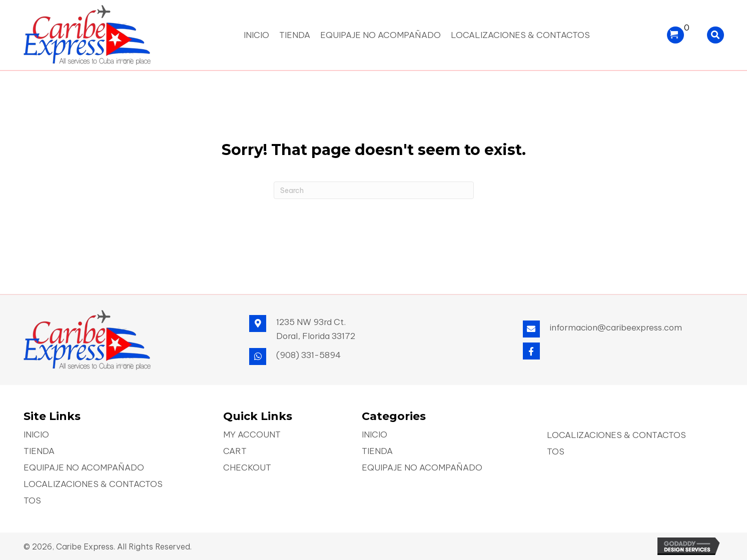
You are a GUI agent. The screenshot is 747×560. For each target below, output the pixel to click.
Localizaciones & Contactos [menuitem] (93, 485)
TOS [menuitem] (32, 501)
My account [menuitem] (252, 435)
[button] (531, 351)
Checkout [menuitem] (247, 468)
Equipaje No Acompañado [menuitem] (84, 468)
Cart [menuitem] (235, 452)
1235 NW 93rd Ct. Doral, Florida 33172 (316, 329)
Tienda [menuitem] (39, 452)
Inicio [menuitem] (36, 435)
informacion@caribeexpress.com (616, 327)
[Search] (374, 190)
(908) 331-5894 (308, 355)
